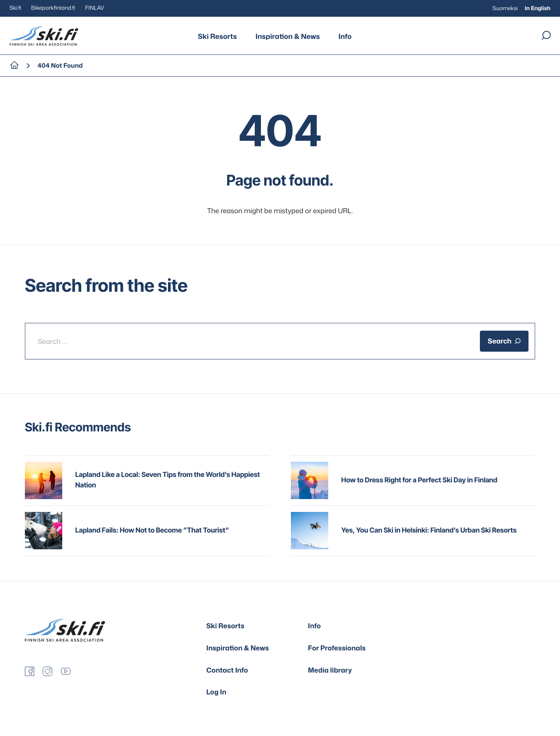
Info (345, 36)
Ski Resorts (217, 36)
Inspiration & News (288, 36)
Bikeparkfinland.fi (53, 8)
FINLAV (95, 8)
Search (504, 341)
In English (537, 8)
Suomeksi (505, 8)
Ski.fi (16, 8)
